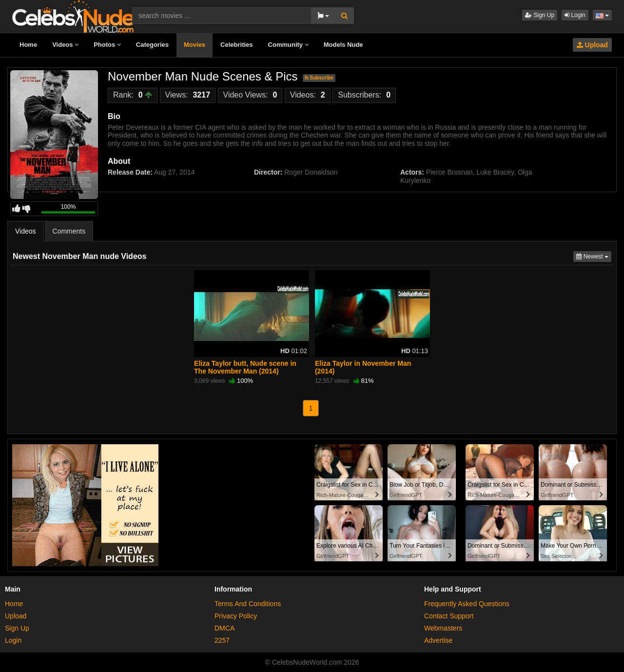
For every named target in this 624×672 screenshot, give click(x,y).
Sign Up (540, 15)
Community (288, 45)
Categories (152, 45)
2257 (222, 640)
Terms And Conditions (248, 604)
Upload (592, 45)
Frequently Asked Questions (467, 604)
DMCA (224, 628)
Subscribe (319, 78)
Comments (69, 231)
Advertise (438, 640)
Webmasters (443, 628)
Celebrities (236, 45)
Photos (107, 45)
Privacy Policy (236, 616)
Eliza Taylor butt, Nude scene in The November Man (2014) (245, 367)
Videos (65, 45)
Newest (594, 256)
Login (575, 15)
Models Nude (343, 45)
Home (28, 45)
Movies (195, 45)
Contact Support (449, 616)
